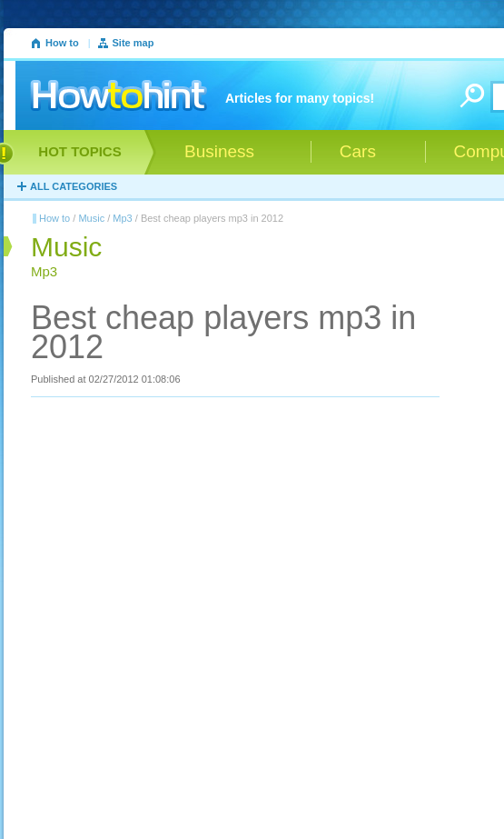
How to (62, 43)
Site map (133, 43)
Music (91, 218)
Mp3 (122, 218)
